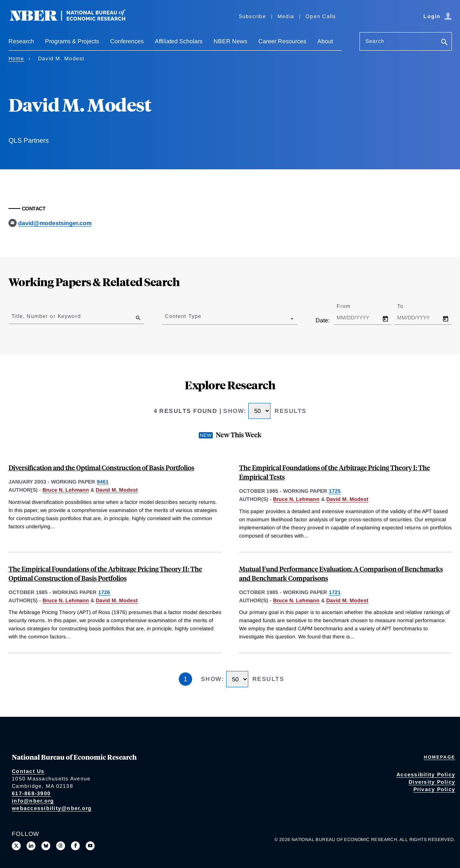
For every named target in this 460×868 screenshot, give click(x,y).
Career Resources (282, 41)
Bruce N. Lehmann (66, 490)
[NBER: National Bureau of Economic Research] (74, 19)
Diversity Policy (432, 782)
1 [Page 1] (185, 679)
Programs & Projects (72, 41)
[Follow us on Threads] (61, 846)
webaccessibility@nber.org (52, 808)
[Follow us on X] (16, 846)
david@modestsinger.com (55, 223)
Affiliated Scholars (179, 41)
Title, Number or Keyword (46, 316)
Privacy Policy (435, 789)
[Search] (444, 43)
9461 (103, 482)
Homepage (439, 757)
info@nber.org (33, 801)
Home (16, 58)
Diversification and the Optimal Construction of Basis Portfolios (101, 467)
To (407, 306)
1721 (335, 592)
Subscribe (252, 16)
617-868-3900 (31, 793)
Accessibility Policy (426, 774)
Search (375, 41)
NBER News (230, 41)
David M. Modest (117, 490)
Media (286, 16)
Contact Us (28, 771)
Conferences (127, 41)
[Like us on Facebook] (75, 846)
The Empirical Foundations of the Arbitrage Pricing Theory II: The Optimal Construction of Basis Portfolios (105, 573)
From (350, 306)
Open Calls (321, 16)
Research (21, 41)
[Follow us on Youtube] (90, 846)
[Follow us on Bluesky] (46, 846)
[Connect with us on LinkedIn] (31, 846)
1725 (335, 491)
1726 (104, 592)
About (325, 41)
